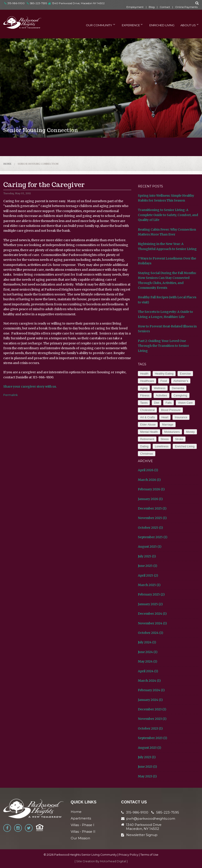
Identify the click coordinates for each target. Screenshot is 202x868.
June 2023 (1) (147, 767)
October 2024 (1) (151, 633)
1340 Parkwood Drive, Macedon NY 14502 (78, 3)
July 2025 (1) (147, 556)
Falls (168, 403)
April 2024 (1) (148, 671)
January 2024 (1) (150, 700)
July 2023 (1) (147, 757)
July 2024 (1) (147, 642)
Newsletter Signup (139, 835)
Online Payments (186, 7)
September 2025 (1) (153, 537)
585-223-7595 (37, 3)
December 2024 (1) (152, 614)
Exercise (185, 374)
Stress (165, 439)
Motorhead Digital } (114, 861)
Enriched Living (160, 24)
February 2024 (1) (151, 690)
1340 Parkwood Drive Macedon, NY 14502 (144, 827)
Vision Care (185, 403)
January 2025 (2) (150, 604)
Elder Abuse (148, 425)
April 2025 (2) (148, 575)
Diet (157, 403)
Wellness (160, 388)
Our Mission (80, 838)
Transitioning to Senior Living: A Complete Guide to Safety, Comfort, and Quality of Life (168, 215)
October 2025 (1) (150, 528)
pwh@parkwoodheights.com (151, 819)
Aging (144, 388)
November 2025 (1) (152, 518)
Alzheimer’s (181, 381)
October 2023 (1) (150, 728)
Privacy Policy (129, 855)
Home (7, 164)
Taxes (144, 403)
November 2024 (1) (152, 623)
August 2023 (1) (150, 748)
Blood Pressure (171, 410)
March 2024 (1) (149, 681)
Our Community (94, 24)
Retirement (147, 439)
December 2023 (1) (152, 709)
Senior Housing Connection (38, 164)
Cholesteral (147, 410)
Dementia (178, 388)
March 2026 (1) (149, 480)
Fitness (145, 395)
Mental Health (149, 432)
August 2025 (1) (150, 547)
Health (144, 374)
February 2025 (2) (151, 594)
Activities (161, 395)
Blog (152, 7)
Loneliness (162, 446)
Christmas (147, 454)
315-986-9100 (15, 3)
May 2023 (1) (147, 776)
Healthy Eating (164, 374)
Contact (165, 7)
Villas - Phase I (82, 825)
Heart (165, 417)
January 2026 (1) (150, 499)
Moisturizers (172, 432)
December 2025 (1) (152, 508)
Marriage (168, 425)
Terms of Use (149, 855)
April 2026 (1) (148, 470)
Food (164, 381)
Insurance (181, 417)
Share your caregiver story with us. (30, 386)
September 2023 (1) (153, 738)
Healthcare (147, 381)
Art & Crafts (147, 417)
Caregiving (180, 395)
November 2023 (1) (152, 719)
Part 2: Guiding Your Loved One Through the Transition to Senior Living (163, 346)
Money (190, 432)
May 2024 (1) (148, 661)
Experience (127, 24)
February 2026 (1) (151, 489)
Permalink (11, 395)
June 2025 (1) (148, 566)
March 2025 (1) (149, 585)
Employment (135, 7)
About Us (187, 24)
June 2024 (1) (148, 652)
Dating (144, 446)
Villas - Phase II (83, 832)
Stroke (179, 439)
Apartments (81, 818)
